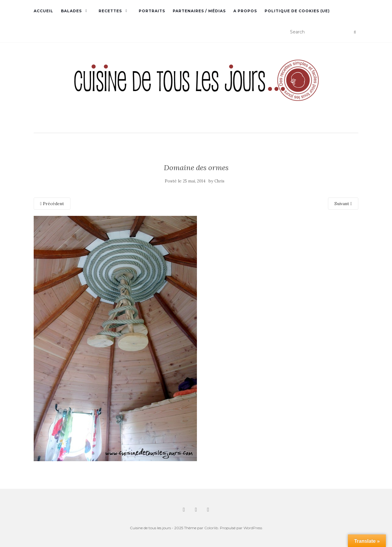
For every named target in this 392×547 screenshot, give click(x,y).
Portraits (152, 11)
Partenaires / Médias (199, 11)
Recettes (110, 11)
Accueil (43, 11)
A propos (245, 11)
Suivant (343, 204)
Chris (219, 181)
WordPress (253, 528)
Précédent (52, 204)
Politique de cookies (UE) (297, 11)
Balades (71, 11)
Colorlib (211, 528)
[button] (196, 88)
